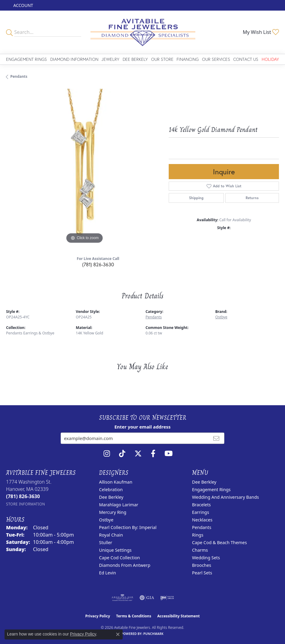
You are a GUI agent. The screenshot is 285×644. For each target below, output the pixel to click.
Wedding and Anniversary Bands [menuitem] (225, 497)
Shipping (196, 198)
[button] (23, 5)
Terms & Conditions (134, 616)
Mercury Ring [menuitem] (113, 512)
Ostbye (221, 317)
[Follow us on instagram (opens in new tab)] (107, 454)
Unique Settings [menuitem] (115, 550)
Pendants (19, 76)
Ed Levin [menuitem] (108, 573)
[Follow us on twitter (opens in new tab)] (138, 454)
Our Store (162, 59)
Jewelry (110, 59)
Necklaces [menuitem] (202, 520)
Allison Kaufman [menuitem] (116, 482)
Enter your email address (143, 427)
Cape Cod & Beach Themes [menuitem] (219, 542)
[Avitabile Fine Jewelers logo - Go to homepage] (142, 32)
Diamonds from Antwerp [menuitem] (125, 565)
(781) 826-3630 (98, 264)
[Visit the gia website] (147, 598)
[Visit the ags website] (122, 598)
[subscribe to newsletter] (216, 438)
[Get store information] (26, 504)
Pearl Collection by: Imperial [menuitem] (128, 527)
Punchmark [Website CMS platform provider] (153, 634)
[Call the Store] (23, 496)
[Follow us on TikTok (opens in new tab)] (122, 454)
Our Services (216, 59)
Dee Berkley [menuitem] (111, 497)
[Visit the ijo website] (167, 598)
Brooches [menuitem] (202, 565)
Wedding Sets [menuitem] (206, 558)
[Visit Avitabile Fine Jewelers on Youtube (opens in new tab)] (169, 454)
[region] (84, 167)
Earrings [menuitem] (200, 512)
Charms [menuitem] (200, 550)
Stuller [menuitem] (106, 542)
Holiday (270, 59)
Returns (252, 198)
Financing (188, 59)
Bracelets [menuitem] (201, 505)
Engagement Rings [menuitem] (211, 490)
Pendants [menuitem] (202, 527)
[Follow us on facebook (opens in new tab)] (153, 454)
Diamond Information (74, 59)
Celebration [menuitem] (111, 490)
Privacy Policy (98, 616)
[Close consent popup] (118, 634)
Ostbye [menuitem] (106, 520)
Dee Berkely (135, 59)
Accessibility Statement (178, 616)
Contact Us (246, 59)
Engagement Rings (27, 59)
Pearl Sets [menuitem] (202, 573)
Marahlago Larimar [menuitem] (119, 505)
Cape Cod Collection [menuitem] (119, 558)
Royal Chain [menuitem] (111, 535)
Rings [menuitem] (198, 535)
